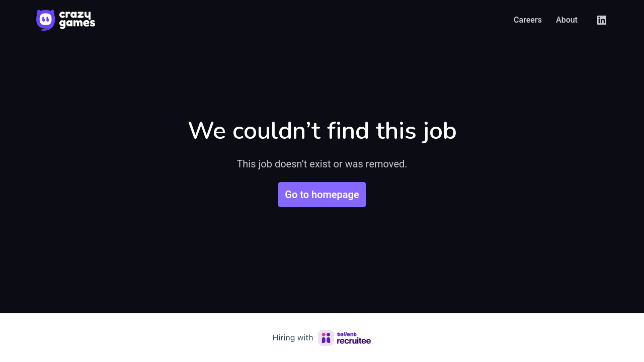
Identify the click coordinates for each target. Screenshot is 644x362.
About (567, 20)
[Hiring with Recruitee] (322, 338)
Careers (528, 20)
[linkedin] (602, 20)
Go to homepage (322, 195)
